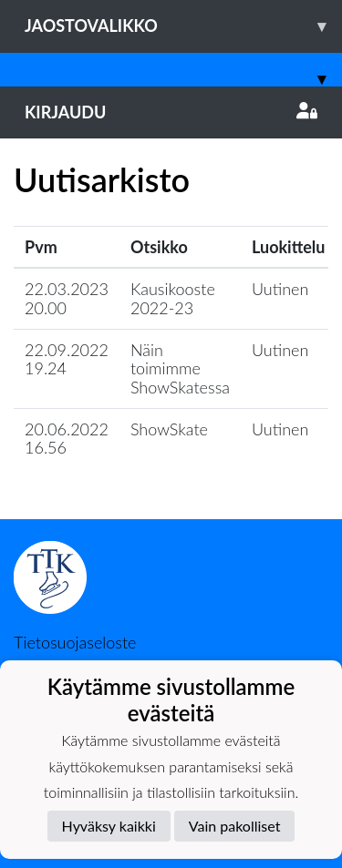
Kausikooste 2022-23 (173, 298)
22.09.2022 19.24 (67, 359)
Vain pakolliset (235, 826)
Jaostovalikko (183, 26)
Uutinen (280, 289)
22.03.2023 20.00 (67, 298)
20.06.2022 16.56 (67, 439)
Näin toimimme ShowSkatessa (180, 368)
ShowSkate (169, 429)
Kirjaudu (171, 112)
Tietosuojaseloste (75, 642)
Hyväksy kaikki (109, 826)
